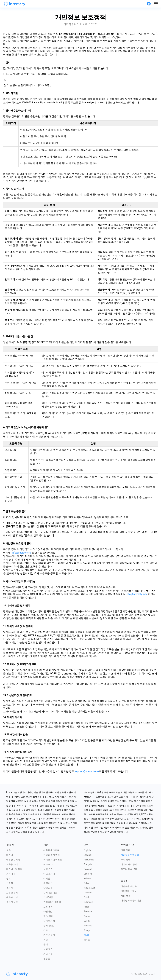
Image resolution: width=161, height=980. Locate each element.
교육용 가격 (12, 864)
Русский (88, 869)
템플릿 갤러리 (13, 860)
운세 (46, 944)
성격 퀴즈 (48, 869)
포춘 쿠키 (48, 907)
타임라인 (48, 911)
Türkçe (87, 930)
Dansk (87, 916)
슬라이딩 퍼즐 (50, 893)
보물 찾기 (48, 949)
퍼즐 (46, 940)
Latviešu (88, 893)
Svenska (88, 911)
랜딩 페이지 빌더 (52, 855)
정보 (8, 878)
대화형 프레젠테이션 (131, 900)
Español (88, 855)
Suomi (87, 921)
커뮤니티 (11, 874)
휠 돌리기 (48, 883)
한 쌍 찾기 (48, 916)
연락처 (10, 883)
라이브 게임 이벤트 (53, 860)
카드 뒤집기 (49, 935)
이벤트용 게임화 (129, 886)
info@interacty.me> (137, 594)
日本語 (87, 940)
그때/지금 (48, 897)
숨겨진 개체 (49, 921)
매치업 (47, 878)
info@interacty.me (22, 553)
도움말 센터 (12, 893)
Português (89, 860)
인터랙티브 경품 (129, 891)
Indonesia (88, 902)
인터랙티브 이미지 (52, 902)
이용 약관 (125, 850)
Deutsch (88, 874)
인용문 (47, 959)
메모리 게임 (49, 874)
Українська (89, 888)
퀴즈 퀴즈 (48, 864)
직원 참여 (125, 896)
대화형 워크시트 (51, 850)
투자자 (10, 888)
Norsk (86, 907)
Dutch (87, 897)
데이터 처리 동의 (129, 864)
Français (88, 864)
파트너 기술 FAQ (129, 869)
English (87, 850)
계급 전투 (48, 954)
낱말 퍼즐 (48, 888)
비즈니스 (11, 855)
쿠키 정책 (125, 860)
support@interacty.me (87, 771)
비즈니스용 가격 (14, 869)
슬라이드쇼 (49, 926)
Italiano (87, 878)
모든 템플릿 (12, 902)
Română (88, 926)
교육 (8, 850)
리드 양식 (48, 930)
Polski (87, 883)
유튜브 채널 (12, 897)
